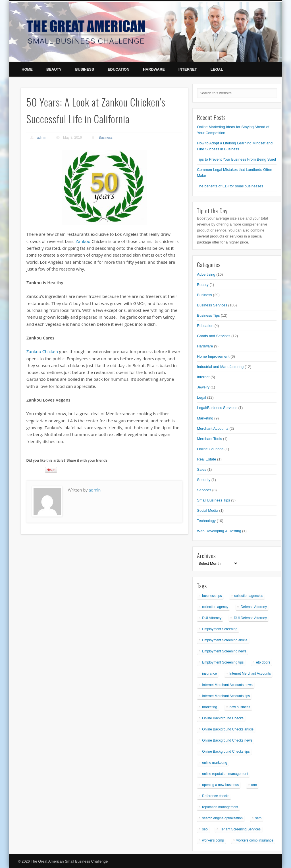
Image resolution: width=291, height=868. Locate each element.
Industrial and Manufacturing (220, 367)
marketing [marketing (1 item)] (210, 707)
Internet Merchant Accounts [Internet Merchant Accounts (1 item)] (250, 673)
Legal (217, 69)
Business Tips (208, 315)
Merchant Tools (209, 439)
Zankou (83, 241)
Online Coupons (210, 449)
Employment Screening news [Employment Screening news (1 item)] (224, 651)
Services (204, 490)
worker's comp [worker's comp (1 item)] (213, 840)
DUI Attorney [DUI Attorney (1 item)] (212, 618)
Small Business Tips (213, 500)
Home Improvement (213, 356)
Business (84, 69)
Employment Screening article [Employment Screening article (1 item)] (225, 640)
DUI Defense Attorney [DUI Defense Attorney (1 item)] (250, 618)
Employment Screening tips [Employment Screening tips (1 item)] (223, 662)
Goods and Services (214, 336)
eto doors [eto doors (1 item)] (263, 662)
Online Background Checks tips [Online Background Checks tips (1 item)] (226, 752)
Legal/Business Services (217, 408)
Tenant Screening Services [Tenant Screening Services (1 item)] (240, 829)
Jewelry (203, 387)
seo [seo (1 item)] (205, 829)
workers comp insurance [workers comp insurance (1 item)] (255, 840)
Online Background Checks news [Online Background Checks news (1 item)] (227, 740)
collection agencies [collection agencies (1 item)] (249, 596)
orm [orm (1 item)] (254, 785)
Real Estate (206, 459)
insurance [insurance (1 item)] (209, 673)
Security (204, 480)
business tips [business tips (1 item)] (212, 596)
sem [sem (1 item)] (258, 818)
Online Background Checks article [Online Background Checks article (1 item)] (228, 729)
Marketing (205, 418)
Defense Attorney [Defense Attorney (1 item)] (254, 607)
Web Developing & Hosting (219, 531)
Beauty (54, 69)
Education (119, 69)
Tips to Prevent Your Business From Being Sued (236, 159)
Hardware (154, 69)
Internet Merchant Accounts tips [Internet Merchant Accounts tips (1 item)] (226, 696)
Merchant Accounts (213, 428)
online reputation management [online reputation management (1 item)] (225, 774)
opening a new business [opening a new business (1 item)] (220, 785)
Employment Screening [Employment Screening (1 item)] (220, 629)
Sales (202, 469)
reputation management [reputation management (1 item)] (220, 807)
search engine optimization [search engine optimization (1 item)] (222, 818)
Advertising (206, 274)
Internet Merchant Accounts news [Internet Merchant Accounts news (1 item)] (227, 685)
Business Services (212, 305)
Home (27, 69)
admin (42, 138)
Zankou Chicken (42, 351)
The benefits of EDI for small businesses (230, 186)
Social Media (207, 510)
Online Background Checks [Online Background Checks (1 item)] (223, 718)
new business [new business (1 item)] (240, 707)
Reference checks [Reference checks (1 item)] (216, 796)
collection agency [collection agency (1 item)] (215, 607)
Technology (206, 521)
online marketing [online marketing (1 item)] (215, 763)
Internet (188, 69)
